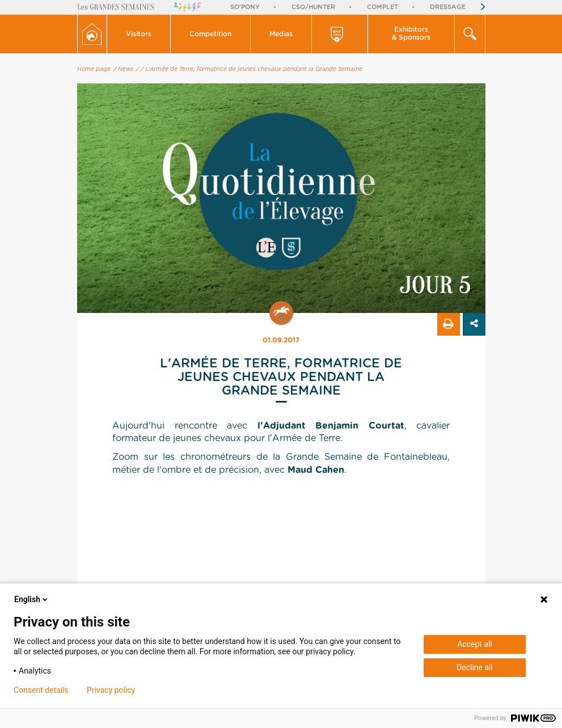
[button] (139, 34)
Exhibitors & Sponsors (411, 33)
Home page (94, 69)
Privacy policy (111, 690)
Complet (383, 7)
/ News (123, 69)
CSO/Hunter (313, 7)
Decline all (475, 667)
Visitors (139, 34)
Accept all (475, 644)
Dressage (448, 7)
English (32, 599)
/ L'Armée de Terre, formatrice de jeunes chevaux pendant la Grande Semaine (252, 69)
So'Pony (245, 7)
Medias (281, 34)
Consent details (41, 690)
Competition (210, 34)
